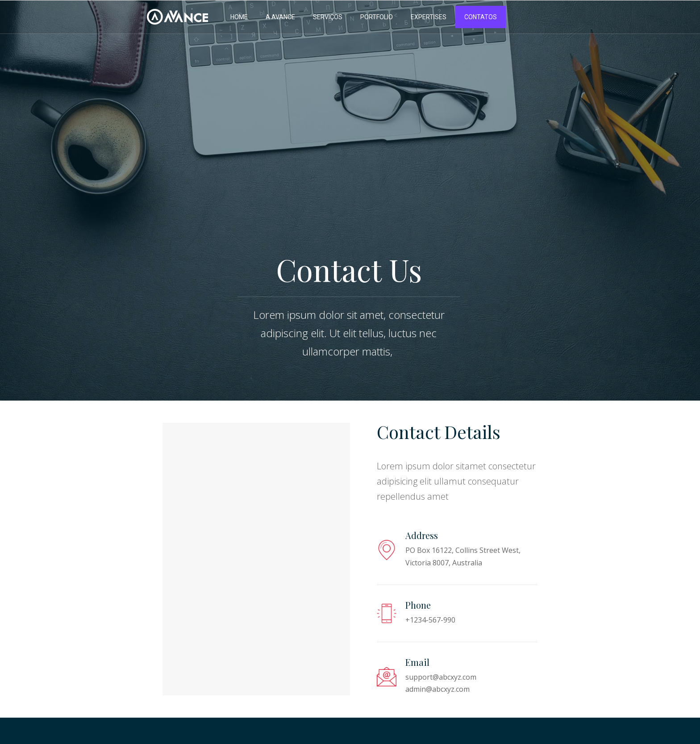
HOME (239, 17)
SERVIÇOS (328, 17)
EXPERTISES (429, 17)
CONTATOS (481, 17)
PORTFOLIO (377, 17)
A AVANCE (280, 17)
